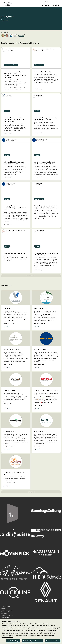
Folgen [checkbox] (7, 326)
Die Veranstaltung (6, 607)
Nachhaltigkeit (5, 617)
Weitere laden (31, 276)
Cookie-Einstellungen (7, 615)
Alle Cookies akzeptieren (53, 641)
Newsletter (4, 614)
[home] (7, 4)
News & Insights (6, 612)
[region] (31, 632)
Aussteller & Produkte (7, 610)
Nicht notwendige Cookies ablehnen (33, 641)
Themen (3, 608)
